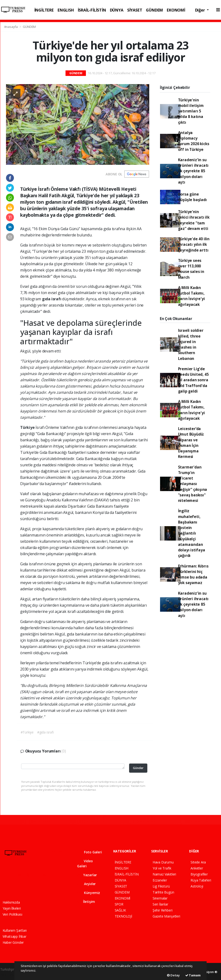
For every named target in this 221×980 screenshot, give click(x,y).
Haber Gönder (13, 942)
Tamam (193, 975)
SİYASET (135, 10)
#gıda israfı (45, 732)
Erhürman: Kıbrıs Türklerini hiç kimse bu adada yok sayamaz (193, 574)
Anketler (197, 868)
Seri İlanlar (160, 904)
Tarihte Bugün (163, 892)
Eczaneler (160, 880)
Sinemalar (160, 898)
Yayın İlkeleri (12, 908)
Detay (173, 975)
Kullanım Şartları (15, 930)
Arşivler (86, 884)
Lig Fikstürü (161, 886)
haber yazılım (10, 974)
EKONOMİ (176, 10)
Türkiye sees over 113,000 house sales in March (191, 269)
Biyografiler (199, 874)
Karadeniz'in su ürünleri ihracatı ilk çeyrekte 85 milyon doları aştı (193, 171)
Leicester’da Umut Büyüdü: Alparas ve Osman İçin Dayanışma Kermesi (191, 443)
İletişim (86, 902)
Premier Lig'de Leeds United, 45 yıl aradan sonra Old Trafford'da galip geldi (193, 380)
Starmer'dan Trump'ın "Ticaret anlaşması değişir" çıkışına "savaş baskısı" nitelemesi (193, 484)
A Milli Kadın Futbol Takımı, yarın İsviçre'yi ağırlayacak (191, 296)
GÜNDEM (154, 10)
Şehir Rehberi (163, 910)
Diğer (200, 10)
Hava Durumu (163, 862)
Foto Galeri (90, 852)
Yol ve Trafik (162, 868)
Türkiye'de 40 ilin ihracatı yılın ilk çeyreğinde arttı (194, 244)
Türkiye (28, 427)
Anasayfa (11, 27)
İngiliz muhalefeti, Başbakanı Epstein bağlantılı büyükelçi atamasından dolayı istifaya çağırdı (192, 533)
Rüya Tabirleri (201, 880)
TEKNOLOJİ (123, 916)
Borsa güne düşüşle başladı (192, 197)
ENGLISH (66, 10)
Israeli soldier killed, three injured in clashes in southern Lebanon (191, 344)
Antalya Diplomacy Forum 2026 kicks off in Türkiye (194, 141)
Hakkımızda (11, 902)
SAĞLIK (120, 910)
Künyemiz (89, 893)
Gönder (138, 768)
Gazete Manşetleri (166, 916)
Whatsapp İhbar (15, 936)
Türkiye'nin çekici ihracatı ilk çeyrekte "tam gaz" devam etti (194, 220)
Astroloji (197, 886)
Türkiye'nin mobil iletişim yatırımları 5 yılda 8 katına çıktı (191, 111)
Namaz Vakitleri (164, 874)
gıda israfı (52, 299)
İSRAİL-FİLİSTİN (92, 10)
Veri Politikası (12, 914)
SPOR (119, 904)
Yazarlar (87, 875)
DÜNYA (117, 10)
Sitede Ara (198, 862)
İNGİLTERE (44, 10)
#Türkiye (27, 732)
